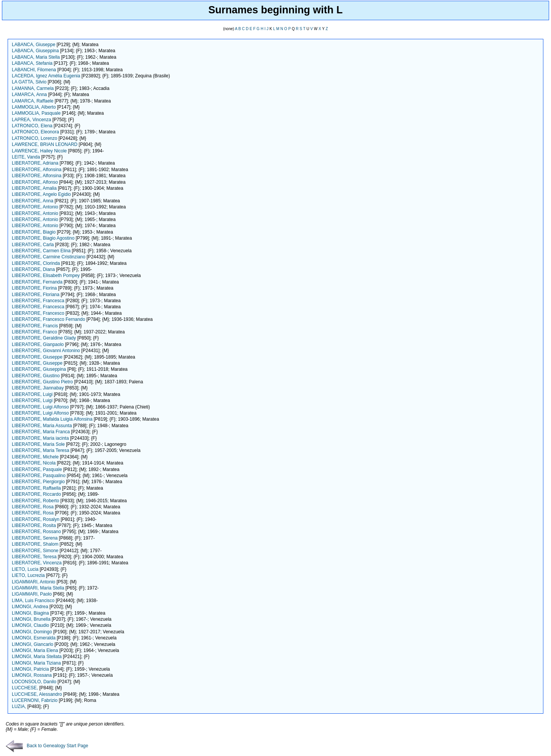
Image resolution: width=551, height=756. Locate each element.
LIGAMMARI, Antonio (34, 582)
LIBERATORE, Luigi (32, 394)
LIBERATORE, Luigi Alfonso (40, 407)
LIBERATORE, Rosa (33, 507)
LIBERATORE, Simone (35, 551)
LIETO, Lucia (25, 569)
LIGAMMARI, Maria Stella (38, 588)
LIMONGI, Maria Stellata (37, 657)
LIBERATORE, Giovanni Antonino (46, 351)
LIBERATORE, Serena (35, 538)
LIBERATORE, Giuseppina (39, 369)
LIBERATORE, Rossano (36, 532)
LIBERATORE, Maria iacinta (40, 438)
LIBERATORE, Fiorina (34, 288)
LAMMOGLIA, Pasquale (36, 113)
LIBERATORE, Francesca (38, 301)
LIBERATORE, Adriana (35, 163)
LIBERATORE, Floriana (36, 295)
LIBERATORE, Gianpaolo (38, 344)
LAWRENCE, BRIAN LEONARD (45, 144)
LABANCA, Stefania (32, 63)
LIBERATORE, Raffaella (36, 488)
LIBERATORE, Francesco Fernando (48, 319)
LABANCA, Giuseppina (35, 51)
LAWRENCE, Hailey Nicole (39, 151)
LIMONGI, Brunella (31, 619)
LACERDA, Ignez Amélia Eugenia (46, 76)
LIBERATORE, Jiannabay (38, 388)
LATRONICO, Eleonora (35, 132)
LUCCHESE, (26, 688)
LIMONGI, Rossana (32, 675)
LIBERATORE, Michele (35, 457)
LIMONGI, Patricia (30, 669)
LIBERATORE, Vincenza (37, 563)
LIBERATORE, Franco (34, 332)
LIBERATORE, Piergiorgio (38, 482)
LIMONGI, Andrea (30, 607)
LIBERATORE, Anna (33, 201)
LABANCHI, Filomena (34, 70)
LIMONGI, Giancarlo (33, 644)
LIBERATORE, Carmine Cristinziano (49, 257)
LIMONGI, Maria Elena (35, 650)
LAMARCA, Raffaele (33, 101)
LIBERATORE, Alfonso (35, 182)
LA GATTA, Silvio (29, 82)
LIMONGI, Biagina (30, 613)
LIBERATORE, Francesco (38, 313)
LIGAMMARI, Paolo (32, 594)
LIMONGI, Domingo (32, 632)
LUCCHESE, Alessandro (37, 694)
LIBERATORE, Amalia (34, 188)
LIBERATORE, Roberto (35, 501)
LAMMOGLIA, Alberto (34, 107)
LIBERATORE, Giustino (36, 376)
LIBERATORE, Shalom (35, 544)
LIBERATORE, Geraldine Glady (44, 338)
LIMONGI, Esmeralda (34, 638)
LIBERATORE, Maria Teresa (41, 450)
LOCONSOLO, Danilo (34, 682)
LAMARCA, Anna (29, 94)
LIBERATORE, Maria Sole (38, 444)
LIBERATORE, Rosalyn (36, 519)
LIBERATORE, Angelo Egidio (41, 194)
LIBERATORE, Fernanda (37, 282)
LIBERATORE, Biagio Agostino (43, 238)
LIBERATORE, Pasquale (37, 469)
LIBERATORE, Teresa (34, 557)
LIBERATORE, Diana (33, 269)
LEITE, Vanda (26, 157)
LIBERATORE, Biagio (34, 232)
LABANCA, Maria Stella (36, 57)
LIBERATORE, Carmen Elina (41, 251)
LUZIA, (20, 706)
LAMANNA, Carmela (33, 88)
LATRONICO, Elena (32, 126)
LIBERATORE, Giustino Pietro (42, 382)
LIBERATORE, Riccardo (36, 494)
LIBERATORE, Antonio (35, 207)
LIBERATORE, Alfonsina (37, 170)
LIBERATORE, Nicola (34, 463)
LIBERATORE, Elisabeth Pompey (46, 275)
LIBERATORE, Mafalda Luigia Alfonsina (52, 419)
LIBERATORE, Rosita (34, 525)
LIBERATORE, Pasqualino (39, 476)
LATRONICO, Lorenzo (34, 138)
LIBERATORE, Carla (33, 245)
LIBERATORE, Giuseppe (37, 357)
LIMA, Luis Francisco (33, 601)
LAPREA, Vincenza (31, 120)
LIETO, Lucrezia (28, 575)
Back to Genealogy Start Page (47, 746)
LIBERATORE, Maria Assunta (42, 426)
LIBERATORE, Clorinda (36, 263)
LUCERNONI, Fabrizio (35, 700)
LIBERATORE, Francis (35, 326)
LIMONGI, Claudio (30, 625)
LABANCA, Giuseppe (34, 45)
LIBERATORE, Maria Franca (41, 432)
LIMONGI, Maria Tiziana (36, 663)
